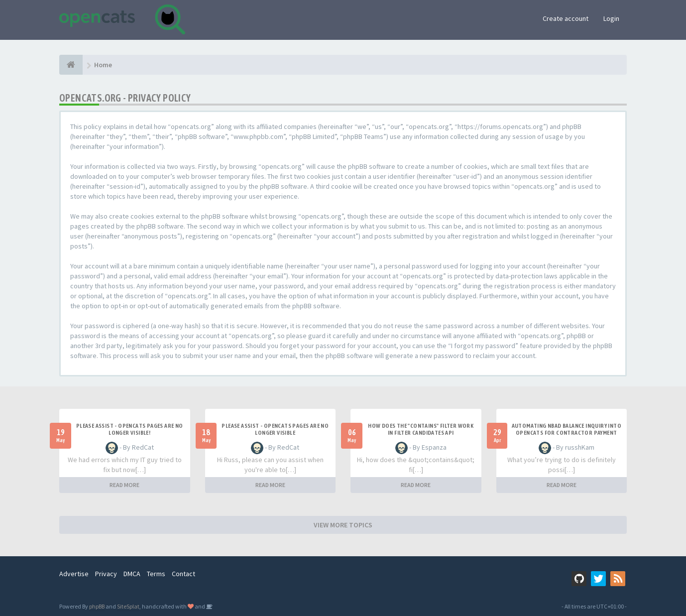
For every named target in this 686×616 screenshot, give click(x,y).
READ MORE (124, 485)
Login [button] (611, 18)
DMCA (132, 574)
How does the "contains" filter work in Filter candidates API (421, 429)
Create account (566, 18)
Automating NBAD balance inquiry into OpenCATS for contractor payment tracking (567, 433)
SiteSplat (128, 606)
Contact (183, 574)
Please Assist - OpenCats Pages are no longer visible (275, 429)
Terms (156, 574)
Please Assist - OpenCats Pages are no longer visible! (130, 429)
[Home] (71, 65)
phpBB (97, 606)
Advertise (74, 574)
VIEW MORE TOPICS (343, 525)
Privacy (106, 574)
